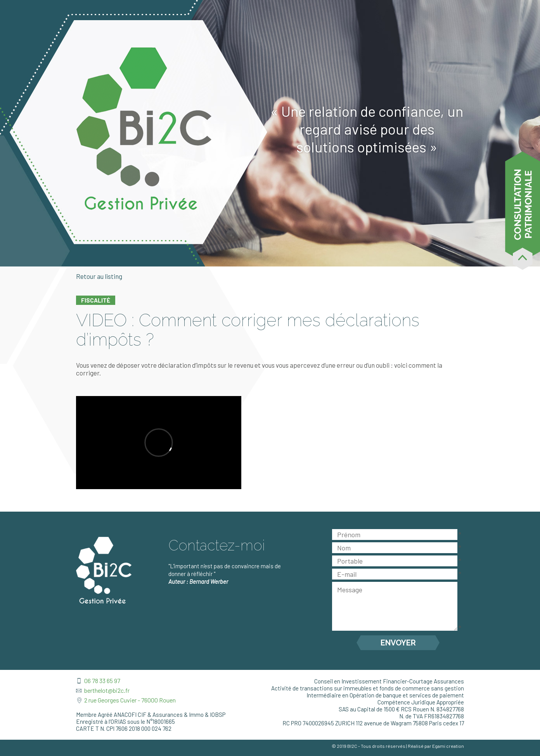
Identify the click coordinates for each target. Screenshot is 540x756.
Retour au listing (99, 276)
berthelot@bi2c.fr (107, 690)
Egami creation (448, 746)
